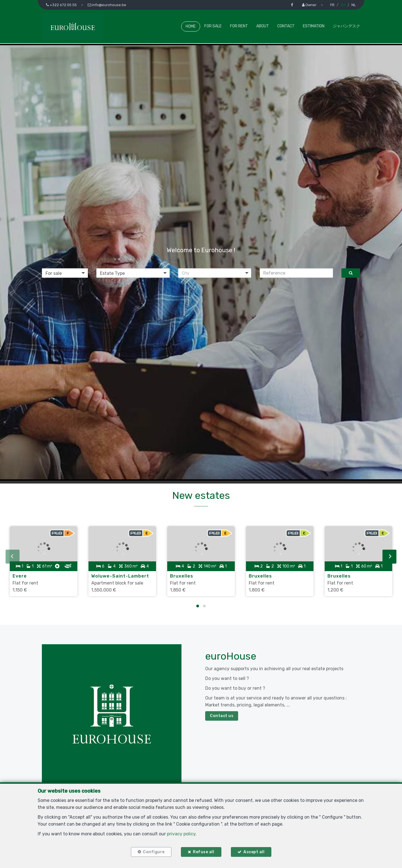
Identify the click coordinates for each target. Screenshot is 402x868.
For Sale (213, 26)
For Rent (239, 26)
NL (354, 5)
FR (332, 5)
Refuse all (204, 852)
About (263, 26)
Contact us (222, 716)
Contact (286, 26)
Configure (154, 852)
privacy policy (181, 834)
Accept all (254, 852)
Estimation (314, 26)
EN (343, 5)
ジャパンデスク (346, 26)
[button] (215, 273)
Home (191, 26)
